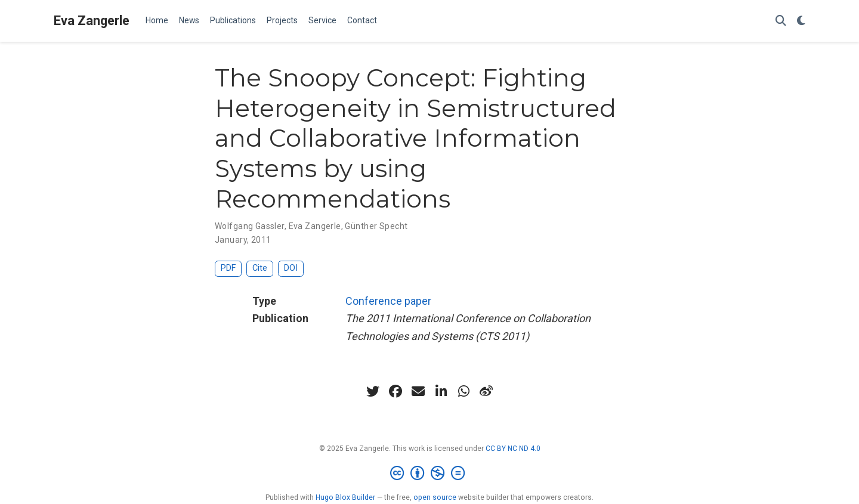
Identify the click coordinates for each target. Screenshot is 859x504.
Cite (260, 268)
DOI (291, 268)
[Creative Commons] (430, 474)
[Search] (781, 21)
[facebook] (395, 391)
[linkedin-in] (441, 391)
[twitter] (373, 391)
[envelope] (418, 391)
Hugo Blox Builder (345, 497)
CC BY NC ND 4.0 (513, 449)
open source (435, 497)
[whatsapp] (464, 391)
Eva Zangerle (92, 21)
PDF (228, 268)
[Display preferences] (801, 21)
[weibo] (486, 391)
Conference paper (388, 301)
